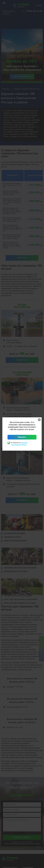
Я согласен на (19, 444)
